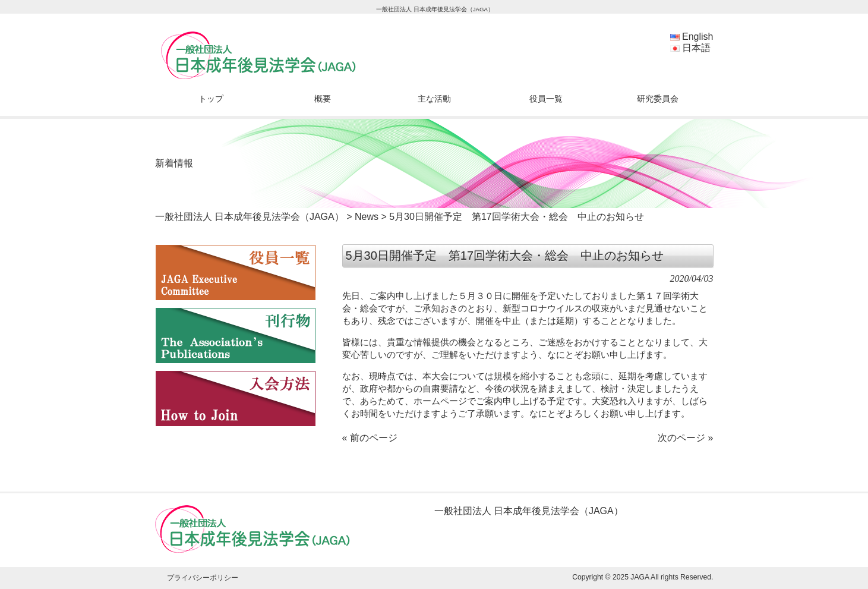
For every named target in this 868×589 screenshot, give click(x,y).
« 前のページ (370, 438)
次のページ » (685, 438)
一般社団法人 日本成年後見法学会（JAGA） (250, 217)
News (367, 217)
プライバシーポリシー (203, 578)
